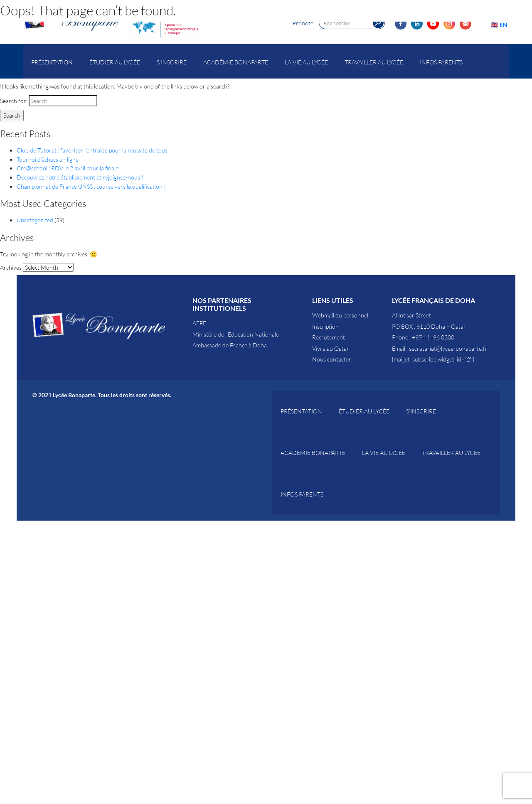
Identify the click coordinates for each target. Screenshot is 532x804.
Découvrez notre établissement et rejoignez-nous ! (80, 177)
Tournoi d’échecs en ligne (48, 159)
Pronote (303, 23)
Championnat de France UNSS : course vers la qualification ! (91, 186)
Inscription (325, 326)
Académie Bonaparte (236, 62)
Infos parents (441, 62)
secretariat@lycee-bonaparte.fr (448, 348)
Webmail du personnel (340, 315)
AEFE (199, 323)
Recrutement (329, 337)
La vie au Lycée (306, 62)
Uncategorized (35, 220)
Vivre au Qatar (331, 348)
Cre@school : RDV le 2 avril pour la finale (68, 168)
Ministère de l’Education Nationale (236, 334)
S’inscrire (172, 62)
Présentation (52, 62)
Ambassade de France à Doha (230, 345)
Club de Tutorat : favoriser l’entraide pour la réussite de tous (92, 150)
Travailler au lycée (374, 62)
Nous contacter (332, 359)
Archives (11, 267)
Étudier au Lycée (115, 62)
